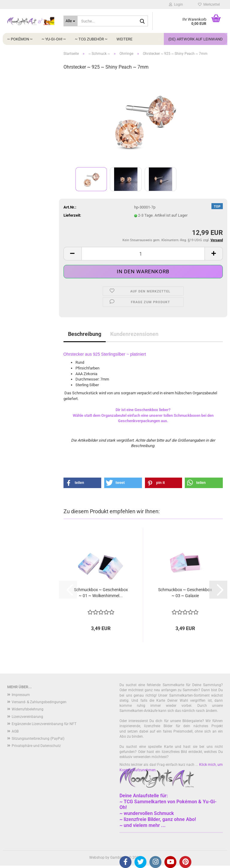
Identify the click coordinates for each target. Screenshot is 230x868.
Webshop (97, 858)
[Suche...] (71, 21)
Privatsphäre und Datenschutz (36, 746)
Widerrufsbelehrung (28, 709)
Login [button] (176, 4)
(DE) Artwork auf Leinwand (196, 39)
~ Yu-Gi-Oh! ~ (54, 39)
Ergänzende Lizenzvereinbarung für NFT (44, 724)
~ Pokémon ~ (20, 39)
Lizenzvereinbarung (27, 717)
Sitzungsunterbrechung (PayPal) (38, 739)
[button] (72, 254)
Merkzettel (209, 4)
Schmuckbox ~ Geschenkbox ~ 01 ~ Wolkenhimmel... (101, 593)
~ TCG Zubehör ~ (91, 39)
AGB (15, 731)
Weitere (124, 39)
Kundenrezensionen (134, 334)
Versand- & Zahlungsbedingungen (39, 702)
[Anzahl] (143, 254)
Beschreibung (85, 334)
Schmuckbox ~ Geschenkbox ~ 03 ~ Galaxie (185, 593)
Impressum (21, 695)
